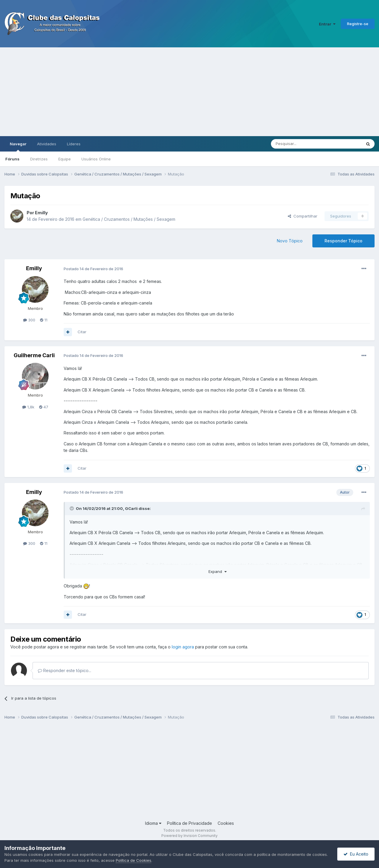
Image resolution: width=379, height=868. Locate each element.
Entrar (327, 24)
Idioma (153, 823)
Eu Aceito (356, 854)
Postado (93, 269)
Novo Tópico (290, 241)
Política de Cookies (134, 860)
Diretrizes (39, 159)
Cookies (226, 823)
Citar (82, 332)
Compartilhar (303, 216)
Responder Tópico (343, 241)
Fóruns (12, 159)
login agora (183, 647)
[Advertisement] (189, 92)
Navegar (18, 146)
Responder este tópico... (65, 670)
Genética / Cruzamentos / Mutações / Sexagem (129, 219)
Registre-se (358, 24)
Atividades (47, 144)
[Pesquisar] (300, 144)
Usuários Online (96, 159)
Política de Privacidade (189, 823)
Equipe (65, 159)
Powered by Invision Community (189, 836)
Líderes (74, 144)
